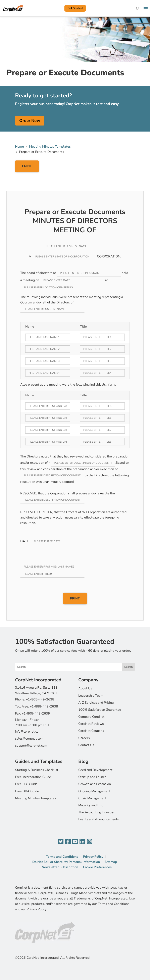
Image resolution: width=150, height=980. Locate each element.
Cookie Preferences (97, 867)
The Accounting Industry (96, 812)
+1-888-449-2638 (44, 706)
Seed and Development (95, 770)
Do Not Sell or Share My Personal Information (66, 862)
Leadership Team (91, 696)
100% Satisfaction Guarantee (100, 710)
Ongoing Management (94, 791)
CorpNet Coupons (91, 731)
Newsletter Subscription (60, 867)
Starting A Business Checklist (37, 770)
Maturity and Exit (91, 805)
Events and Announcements (99, 819)
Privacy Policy (93, 857)
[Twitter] (61, 842)
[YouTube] (75, 842)
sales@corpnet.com (29, 739)
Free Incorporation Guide (33, 777)
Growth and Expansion (95, 784)
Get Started (75, 8)
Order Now (30, 121)
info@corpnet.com (28, 732)
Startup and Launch (92, 777)
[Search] (137, 8)
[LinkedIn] (82, 842)
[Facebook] (68, 842)
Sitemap (111, 862)
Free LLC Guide (26, 784)
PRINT (27, 166)
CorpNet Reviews (91, 724)
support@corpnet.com (31, 746)
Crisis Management (92, 798)
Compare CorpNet (91, 717)
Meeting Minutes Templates (36, 798)
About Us (85, 688)
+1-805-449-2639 (36, 714)
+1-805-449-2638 (40, 699)
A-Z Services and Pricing (96, 703)
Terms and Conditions (62, 857)
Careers (84, 738)
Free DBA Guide (27, 791)
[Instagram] (90, 842)
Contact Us (86, 745)
